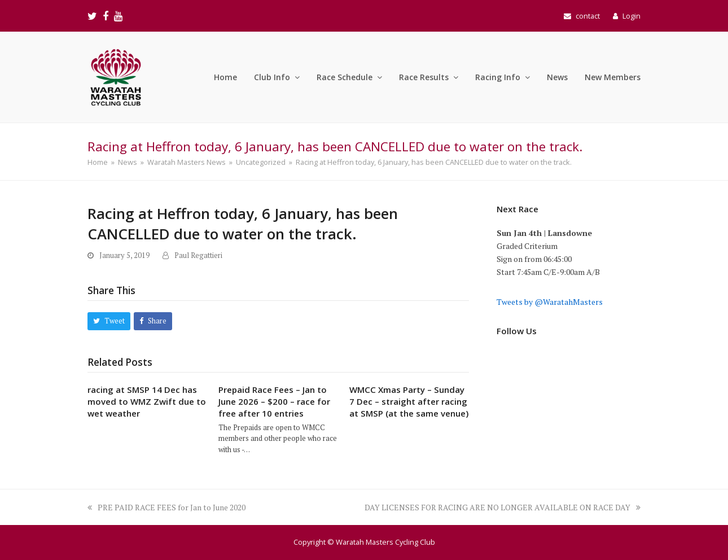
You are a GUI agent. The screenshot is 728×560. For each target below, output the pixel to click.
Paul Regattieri (198, 255)
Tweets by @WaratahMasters (550, 302)
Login (631, 16)
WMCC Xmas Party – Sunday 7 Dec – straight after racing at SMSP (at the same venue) (409, 401)
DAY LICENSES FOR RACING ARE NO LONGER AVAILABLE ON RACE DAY (503, 507)
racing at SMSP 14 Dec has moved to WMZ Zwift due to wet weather (147, 401)
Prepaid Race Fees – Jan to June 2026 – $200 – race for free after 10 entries (274, 401)
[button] (109, 321)
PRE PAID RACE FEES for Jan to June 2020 (166, 507)
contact (588, 16)
